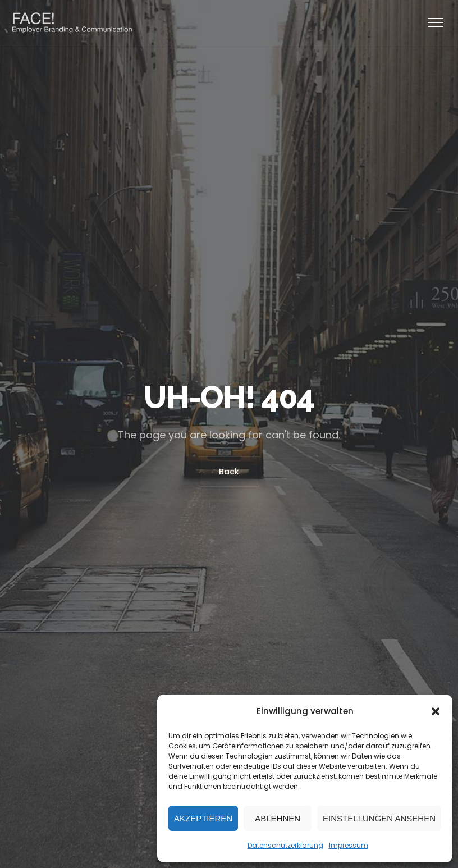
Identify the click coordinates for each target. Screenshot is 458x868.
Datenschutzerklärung (285, 845)
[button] (436, 711)
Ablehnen (278, 818)
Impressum (349, 845)
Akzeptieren (203, 818)
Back (229, 472)
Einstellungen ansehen (379, 818)
